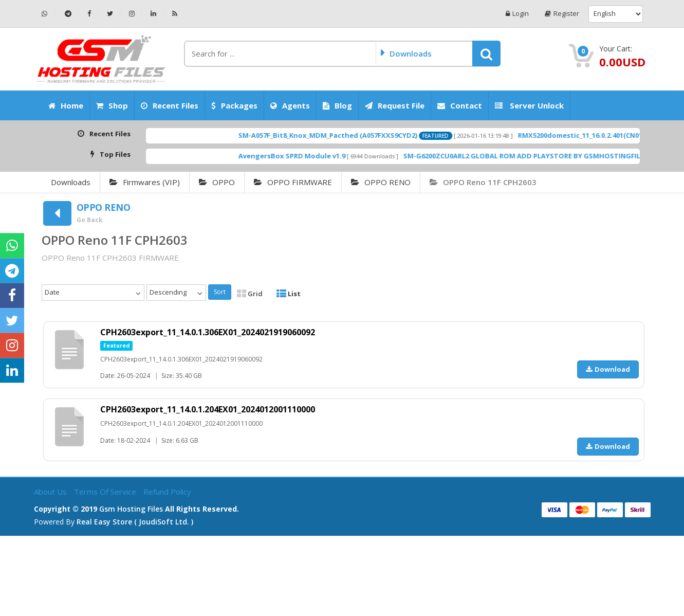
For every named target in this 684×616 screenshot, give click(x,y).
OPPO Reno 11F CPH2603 (483, 182)
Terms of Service (106, 492)
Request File (395, 105)
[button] (486, 53)
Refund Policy (167, 492)
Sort (220, 292)
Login (517, 14)
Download (608, 369)
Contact (460, 105)
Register (562, 14)
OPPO (217, 182)
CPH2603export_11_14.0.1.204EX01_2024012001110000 (208, 409)
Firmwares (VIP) (145, 182)
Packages (234, 105)
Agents (290, 105)
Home (66, 105)
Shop (112, 105)
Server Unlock (529, 105)
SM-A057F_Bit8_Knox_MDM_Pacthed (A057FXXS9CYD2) (345, 135)
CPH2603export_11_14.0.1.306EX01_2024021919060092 (208, 332)
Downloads (71, 182)
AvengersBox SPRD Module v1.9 (309, 156)
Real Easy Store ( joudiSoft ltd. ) (135, 522)
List (289, 294)
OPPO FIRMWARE (293, 182)
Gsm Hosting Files (131, 509)
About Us (51, 492)
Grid (250, 294)
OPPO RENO (381, 182)
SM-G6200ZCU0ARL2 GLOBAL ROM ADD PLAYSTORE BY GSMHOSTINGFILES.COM (552, 156)
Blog (337, 105)
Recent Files (170, 105)
